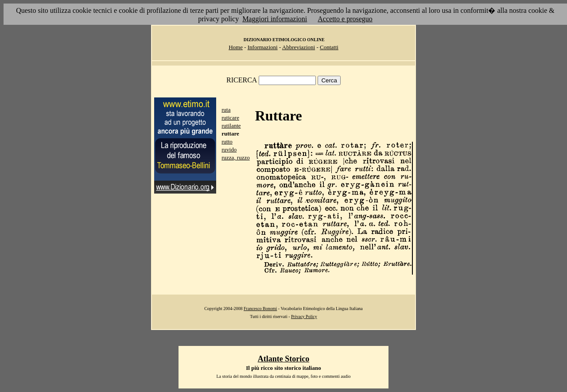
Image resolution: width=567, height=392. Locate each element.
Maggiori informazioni (275, 19)
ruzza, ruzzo (236, 157)
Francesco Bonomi (260, 309)
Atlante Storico (283, 359)
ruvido (229, 149)
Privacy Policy (304, 316)
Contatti (329, 47)
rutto (227, 142)
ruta (226, 110)
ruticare (230, 118)
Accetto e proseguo (345, 19)
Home (236, 47)
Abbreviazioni (299, 47)
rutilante (231, 126)
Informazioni (263, 47)
